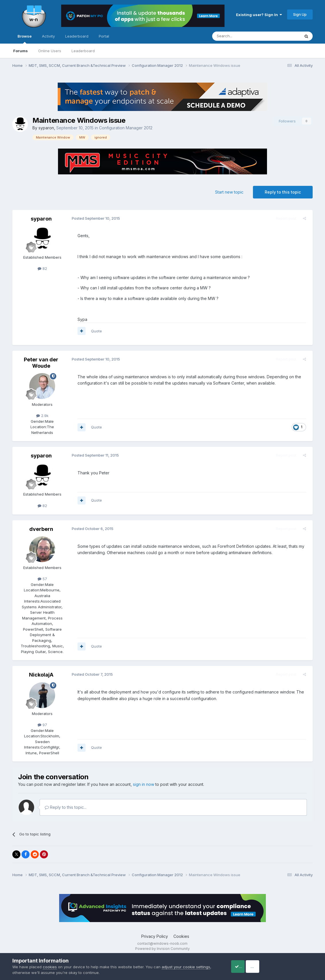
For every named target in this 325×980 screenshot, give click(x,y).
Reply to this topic (283, 192)
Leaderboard (83, 51)
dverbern (41, 529)
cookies (50, 967)
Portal (104, 36)
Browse (25, 39)
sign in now (144, 784)
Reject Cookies (292, 966)
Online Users (50, 51)
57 (42, 579)
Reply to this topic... (66, 807)
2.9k (42, 416)
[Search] (241, 36)
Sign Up (300, 14)
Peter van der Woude (41, 363)
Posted (94, 218)
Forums (21, 51)
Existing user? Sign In (259, 15)
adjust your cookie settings (186, 967)
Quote (94, 331)
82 (42, 268)
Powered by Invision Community (162, 949)
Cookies (181, 936)
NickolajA (41, 675)
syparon (46, 128)
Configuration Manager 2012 (126, 128)
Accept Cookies (245, 966)
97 (42, 725)
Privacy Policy (155, 936)
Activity (48, 36)
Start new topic (229, 192)
